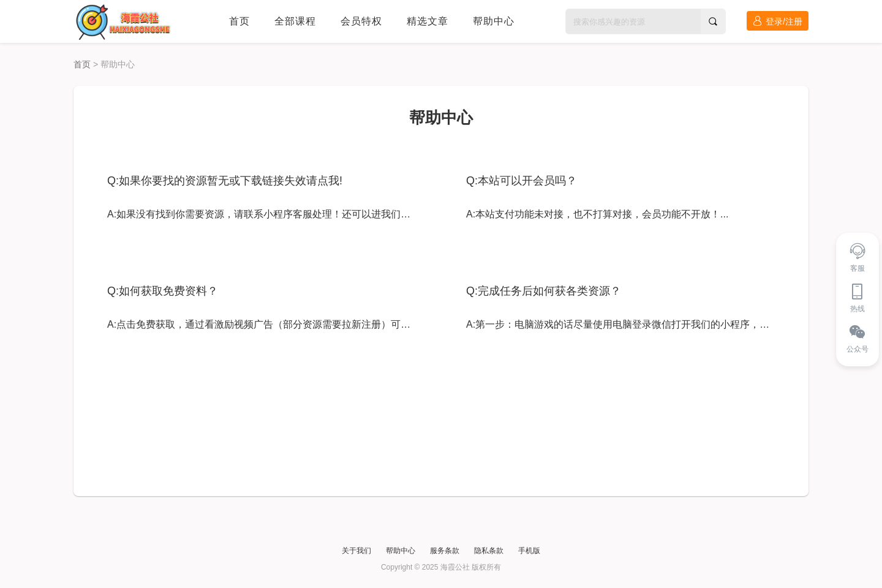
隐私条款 (489, 551)
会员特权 (361, 21)
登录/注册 (778, 21)
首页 (239, 21)
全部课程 (295, 21)
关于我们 (356, 551)
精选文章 (428, 21)
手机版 (529, 551)
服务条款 (445, 551)
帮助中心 (494, 21)
